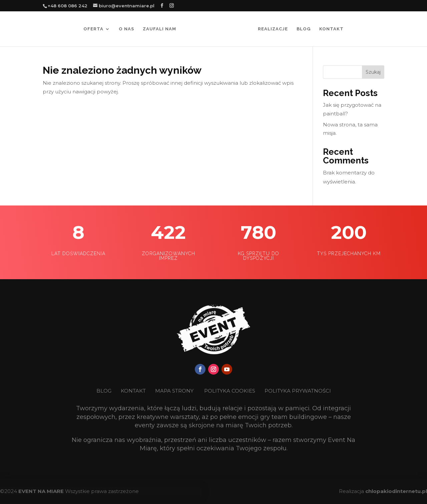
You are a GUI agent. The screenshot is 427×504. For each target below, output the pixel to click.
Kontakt (331, 29)
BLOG (105, 391)
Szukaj (373, 72)
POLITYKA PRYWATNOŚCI (298, 391)
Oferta (93, 29)
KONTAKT (134, 391)
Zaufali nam (159, 29)
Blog (304, 29)
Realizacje (273, 29)
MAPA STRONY (174, 391)
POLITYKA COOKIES (230, 391)
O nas (126, 29)
